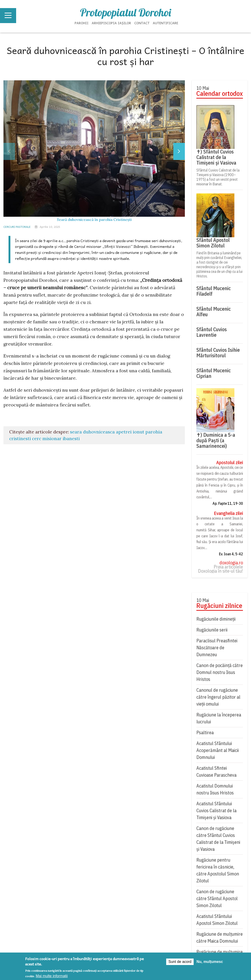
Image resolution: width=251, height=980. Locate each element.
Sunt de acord (180, 962)
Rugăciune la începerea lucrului (219, 718)
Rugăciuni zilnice (219, 606)
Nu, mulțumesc (210, 962)
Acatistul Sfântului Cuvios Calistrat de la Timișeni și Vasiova (216, 810)
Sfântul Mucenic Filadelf (214, 291)
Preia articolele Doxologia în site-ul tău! (220, 569)
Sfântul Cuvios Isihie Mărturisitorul (218, 353)
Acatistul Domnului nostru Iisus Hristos (215, 789)
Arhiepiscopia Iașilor (111, 23)
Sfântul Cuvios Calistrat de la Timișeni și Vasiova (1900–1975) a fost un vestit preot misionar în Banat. (218, 177)
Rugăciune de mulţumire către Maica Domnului (220, 937)
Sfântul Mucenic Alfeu (214, 312)
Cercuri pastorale (17, 227)
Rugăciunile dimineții (216, 619)
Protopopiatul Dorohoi (125, 12)
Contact (142, 23)
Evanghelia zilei (228, 513)
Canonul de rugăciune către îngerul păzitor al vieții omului (218, 697)
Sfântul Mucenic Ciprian (214, 373)
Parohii (82, 23)
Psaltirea (205, 732)
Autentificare (165, 23)
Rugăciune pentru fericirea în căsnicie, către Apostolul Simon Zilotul (218, 870)
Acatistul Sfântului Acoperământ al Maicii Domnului (218, 750)
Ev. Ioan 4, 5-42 (231, 554)
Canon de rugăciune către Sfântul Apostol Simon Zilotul (217, 898)
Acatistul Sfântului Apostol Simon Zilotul (217, 920)
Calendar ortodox (220, 93)
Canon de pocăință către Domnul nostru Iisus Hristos (220, 672)
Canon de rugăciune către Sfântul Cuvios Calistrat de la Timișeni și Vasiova (218, 839)
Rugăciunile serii (212, 630)
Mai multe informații (52, 976)
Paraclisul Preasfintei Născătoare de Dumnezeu (217, 648)
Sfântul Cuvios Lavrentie (212, 332)
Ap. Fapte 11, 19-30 (228, 503)
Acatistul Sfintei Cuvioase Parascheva (216, 771)
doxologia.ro (231, 563)
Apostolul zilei (230, 463)
